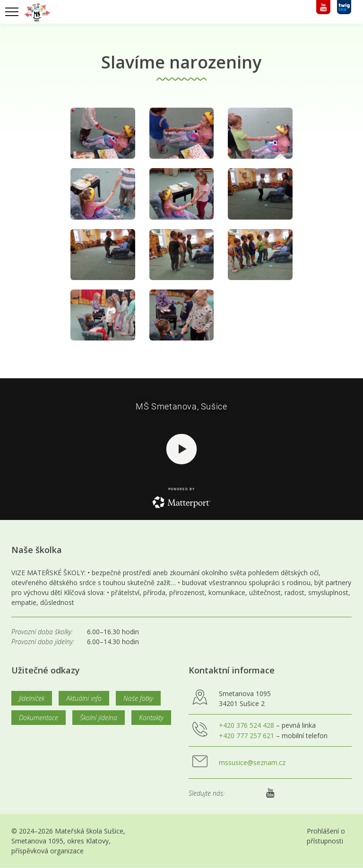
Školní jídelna (99, 718)
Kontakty (151, 718)
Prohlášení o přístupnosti (326, 836)
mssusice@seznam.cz (252, 762)
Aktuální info (84, 698)
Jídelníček (32, 698)
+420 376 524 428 (246, 725)
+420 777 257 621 (246, 736)
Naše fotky (138, 698)
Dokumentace (39, 718)
